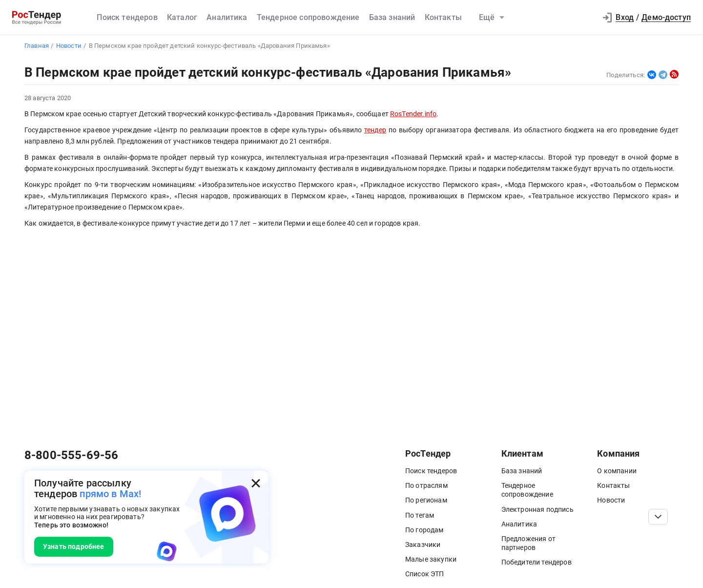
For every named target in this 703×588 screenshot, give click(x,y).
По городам (424, 530)
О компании (617, 471)
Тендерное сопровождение (308, 17)
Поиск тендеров (127, 17)
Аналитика (227, 17)
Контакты (443, 17)
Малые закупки (431, 559)
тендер (375, 130)
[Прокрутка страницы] (658, 517)
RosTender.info (413, 114)
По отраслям (426, 485)
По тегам (420, 515)
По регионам (426, 500)
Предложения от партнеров (528, 543)
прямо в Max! (110, 494)
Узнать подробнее (74, 546)
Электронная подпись (538, 509)
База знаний (392, 17)
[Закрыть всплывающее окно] (256, 483)
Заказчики (423, 545)
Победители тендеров (537, 562)
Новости (611, 500)
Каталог (182, 17)
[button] (584, 18)
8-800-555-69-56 (71, 455)
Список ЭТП (425, 574)
